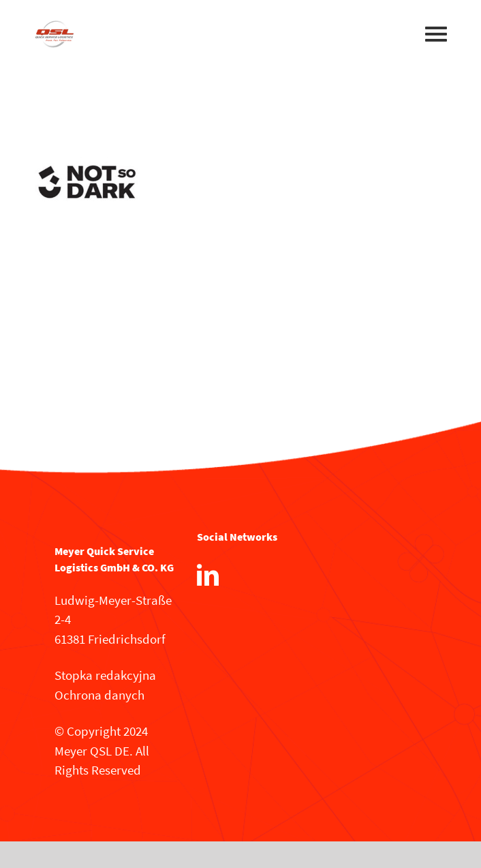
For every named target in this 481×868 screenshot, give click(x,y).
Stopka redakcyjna (105, 675)
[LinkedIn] (208, 575)
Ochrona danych (99, 695)
